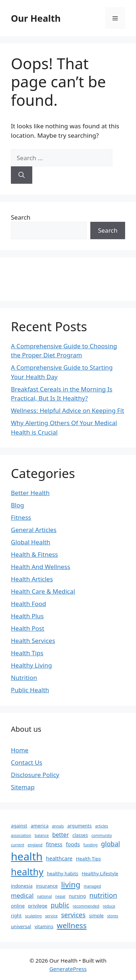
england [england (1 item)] (35, 845)
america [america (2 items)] (39, 826)
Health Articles (32, 579)
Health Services (33, 641)
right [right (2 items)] (16, 915)
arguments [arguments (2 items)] (80, 826)
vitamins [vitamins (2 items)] (44, 926)
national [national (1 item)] (44, 896)
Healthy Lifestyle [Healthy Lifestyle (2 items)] (100, 873)
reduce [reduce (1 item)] (109, 906)
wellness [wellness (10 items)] (72, 925)
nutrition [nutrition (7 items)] (103, 895)
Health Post (28, 628)
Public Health (30, 690)
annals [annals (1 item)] (58, 826)
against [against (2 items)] (19, 826)
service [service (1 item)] (51, 916)
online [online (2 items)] (18, 906)
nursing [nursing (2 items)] (77, 896)
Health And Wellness (41, 567)
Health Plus (27, 616)
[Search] (22, 175)
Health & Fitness (34, 554)
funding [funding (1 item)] (90, 845)
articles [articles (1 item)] (102, 826)
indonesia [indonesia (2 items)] (22, 886)
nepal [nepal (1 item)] (60, 896)
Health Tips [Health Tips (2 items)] (88, 859)
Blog (17, 505)
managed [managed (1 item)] (92, 886)
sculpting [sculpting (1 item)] (33, 916)
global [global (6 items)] (110, 844)
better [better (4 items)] (61, 835)
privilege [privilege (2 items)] (38, 906)
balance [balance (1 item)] (42, 835)
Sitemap (23, 787)
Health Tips (27, 653)
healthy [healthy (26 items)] (27, 872)
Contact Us (27, 762)
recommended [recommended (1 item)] (86, 906)
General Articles (34, 530)
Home (20, 750)
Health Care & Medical (43, 591)
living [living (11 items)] (71, 885)
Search (21, 217)
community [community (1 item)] (102, 835)
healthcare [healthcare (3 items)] (59, 858)
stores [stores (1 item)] (113, 916)
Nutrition (24, 678)
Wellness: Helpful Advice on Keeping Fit (67, 410)
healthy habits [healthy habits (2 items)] (63, 873)
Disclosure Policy (35, 775)
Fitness (21, 517)
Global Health (31, 542)
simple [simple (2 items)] (96, 915)
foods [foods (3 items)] (73, 844)
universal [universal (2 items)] (21, 926)
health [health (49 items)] (27, 856)
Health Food (28, 604)
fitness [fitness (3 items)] (54, 844)
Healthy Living (31, 665)
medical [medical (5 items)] (22, 895)
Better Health (30, 493)
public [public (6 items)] (60, 905)
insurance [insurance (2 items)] (47, 886)
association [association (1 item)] (21, 835)
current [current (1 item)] (18, 845)
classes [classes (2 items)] (80, 835)
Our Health (36, 18)
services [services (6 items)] (73, 915)
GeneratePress (68, 969)
